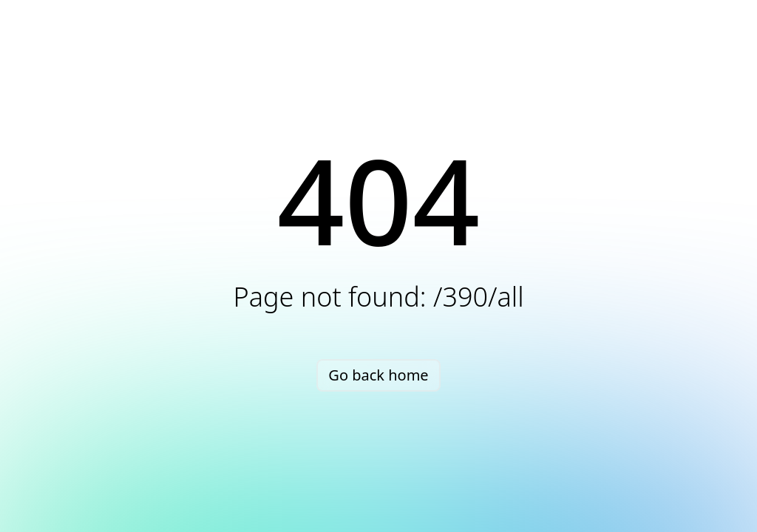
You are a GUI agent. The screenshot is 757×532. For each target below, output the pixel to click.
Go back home (378, 375)
